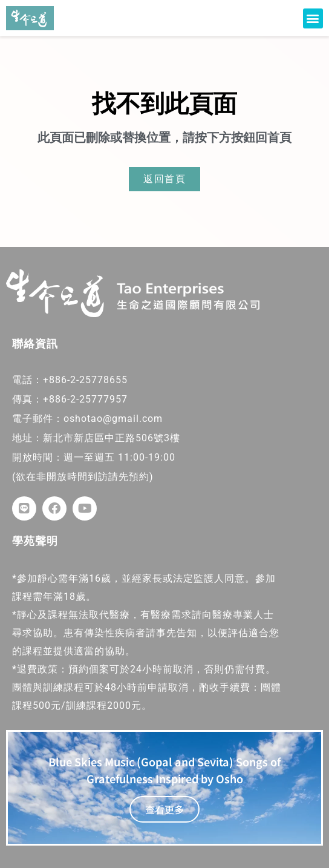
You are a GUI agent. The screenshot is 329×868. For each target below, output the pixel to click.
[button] (313, 18)
